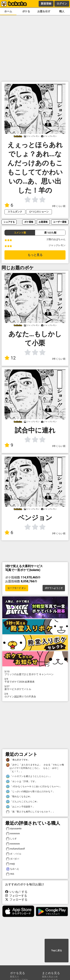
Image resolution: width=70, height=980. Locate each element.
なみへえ (13, 869)
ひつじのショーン (39, 212)
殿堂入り (15, 977)
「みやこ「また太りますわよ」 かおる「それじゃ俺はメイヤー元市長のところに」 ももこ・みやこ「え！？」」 (35, 768)
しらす (11, 839)
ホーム (8, 11)
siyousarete (14, 829)
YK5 (10, 874)
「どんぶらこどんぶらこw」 (22, 802)
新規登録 (46, 4)
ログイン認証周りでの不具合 (35, 695)
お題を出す (44, 11)
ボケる (26, 11)
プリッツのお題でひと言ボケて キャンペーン (35, 673)
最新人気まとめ (50, 977)
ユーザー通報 (60, 222)
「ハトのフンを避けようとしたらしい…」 (29, 776)
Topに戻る (56, 950)
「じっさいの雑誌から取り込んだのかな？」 (30, 792)
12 (10, 358)
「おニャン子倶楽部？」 (20, 807)
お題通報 (43, 222)
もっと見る (35, 255)
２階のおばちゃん (56, 239)
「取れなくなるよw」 (19, 797)
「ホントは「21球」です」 (22, 782)
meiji (10, 864)
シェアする (9, 222)
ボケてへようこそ (54, 588)
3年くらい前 (59, 206)
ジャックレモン (57, 245)
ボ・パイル (14, 854)
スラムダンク (15, 212)
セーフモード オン (17, 588)
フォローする (16, 896)
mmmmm (13, 834)
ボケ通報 (29, 222)
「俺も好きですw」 (18, 760)
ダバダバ (13, 859)
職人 (62, 11)
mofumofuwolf (15, 849)
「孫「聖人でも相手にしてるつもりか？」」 (30, 812)
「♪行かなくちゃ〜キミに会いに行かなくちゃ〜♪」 (34, 787)
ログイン (62, 4)
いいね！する (16, 892)
